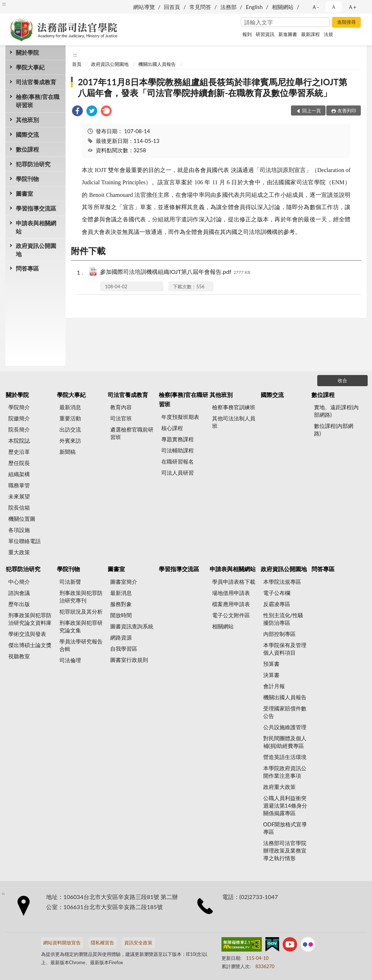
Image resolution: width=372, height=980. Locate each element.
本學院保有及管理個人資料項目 (285, 649)
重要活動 (70, 418)
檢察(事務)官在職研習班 (38, 101)
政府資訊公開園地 (36, 250)
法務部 (228, 7)
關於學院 (27, 52)
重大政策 (19, 552)
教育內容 (121, 407)
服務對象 (121, 604)
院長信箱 (19, 507)
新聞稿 (68, 452)
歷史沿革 (19, 452)
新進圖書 (288, 34)
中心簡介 (19, 582)
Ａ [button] (334, 7)
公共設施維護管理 (285, 727)
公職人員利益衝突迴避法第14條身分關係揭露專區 (285, 805)
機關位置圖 (22, 519)
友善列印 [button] (347, 110)
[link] (77, 112)
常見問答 (200, 7)
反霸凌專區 (277, 604)
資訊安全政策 (138, 943)
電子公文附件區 (231, 615)
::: (4, 4)
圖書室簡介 (124, 582)
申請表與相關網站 (36, 227)
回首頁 (172, 7)
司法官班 (121, 418)
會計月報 (274, 686)
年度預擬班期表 (180, 417)
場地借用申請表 (231, 593)
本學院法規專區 (282, 582)
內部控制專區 (279, 634)
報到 (247, 34)
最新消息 (70, 407)
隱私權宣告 (102, 943)
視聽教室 (19, 656)
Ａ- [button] (315, 7)
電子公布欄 (277, 593)
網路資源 (121, 637)
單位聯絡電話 (24, 541)
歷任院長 (19, 463)
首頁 (77, 64)
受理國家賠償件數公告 (285, 712)
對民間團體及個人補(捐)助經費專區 (285, 742)
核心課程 (172, 428)
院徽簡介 (19, 418)
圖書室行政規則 (129, 660)
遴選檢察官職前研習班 (132, 433)
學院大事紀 (30, 67)
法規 (328, 34)
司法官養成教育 (36, 82)
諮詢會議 (19, 593)
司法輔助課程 (178, 450)
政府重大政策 (279, 787)
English (254, 7)
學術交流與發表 (27, 634)
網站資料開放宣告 (62, 943)
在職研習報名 (178, 461)
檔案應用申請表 (231, 604)
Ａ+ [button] (352, 7)
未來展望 (19, 496)
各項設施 (19, 530)
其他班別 (27, 120)
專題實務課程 (178, 439)
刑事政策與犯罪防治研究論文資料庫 (30, 619)
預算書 (271, 664)
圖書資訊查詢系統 (132, 626)
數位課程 (27, 149)
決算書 (271, 675)
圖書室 (24, 193)
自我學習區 (124, 649)
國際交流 (27, 134)
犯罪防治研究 (33, 164)
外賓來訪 (70, 441)
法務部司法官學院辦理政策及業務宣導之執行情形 (285, 850)
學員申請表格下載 (234, 582)
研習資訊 (265, 34)
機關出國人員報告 (157, 64)
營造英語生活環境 (285, 757)
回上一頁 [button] (312, 110)
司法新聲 (70, 582)
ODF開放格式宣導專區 (285, 828)
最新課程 (310, 34)
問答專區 (27, 268)
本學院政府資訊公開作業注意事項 (285, 772)
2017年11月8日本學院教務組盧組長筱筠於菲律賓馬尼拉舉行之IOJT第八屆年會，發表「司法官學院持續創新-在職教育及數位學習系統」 (212, 87)
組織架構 (19, 474)
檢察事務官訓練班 (234, 407)
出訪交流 (70, 429)
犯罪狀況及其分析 (81, 611)
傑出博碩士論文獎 (30, 645)
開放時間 (121, 615)
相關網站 (283, 7)
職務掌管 (19, 485)
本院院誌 (19, 441)
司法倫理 (70, 660)
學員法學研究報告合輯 (81, 645)
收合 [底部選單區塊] (342, 380)
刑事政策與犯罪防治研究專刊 (81, 597)
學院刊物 (27, 179)
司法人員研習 (178, 473)
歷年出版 (19, 604)
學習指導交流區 (36, 208)
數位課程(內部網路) (334, 430)
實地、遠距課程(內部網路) (336, 411)
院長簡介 (19, 429)
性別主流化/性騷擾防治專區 (283, 619)
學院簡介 (19, 407)
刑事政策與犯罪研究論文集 (81, 626)
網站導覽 (144, 7)
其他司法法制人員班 (234, 422)
